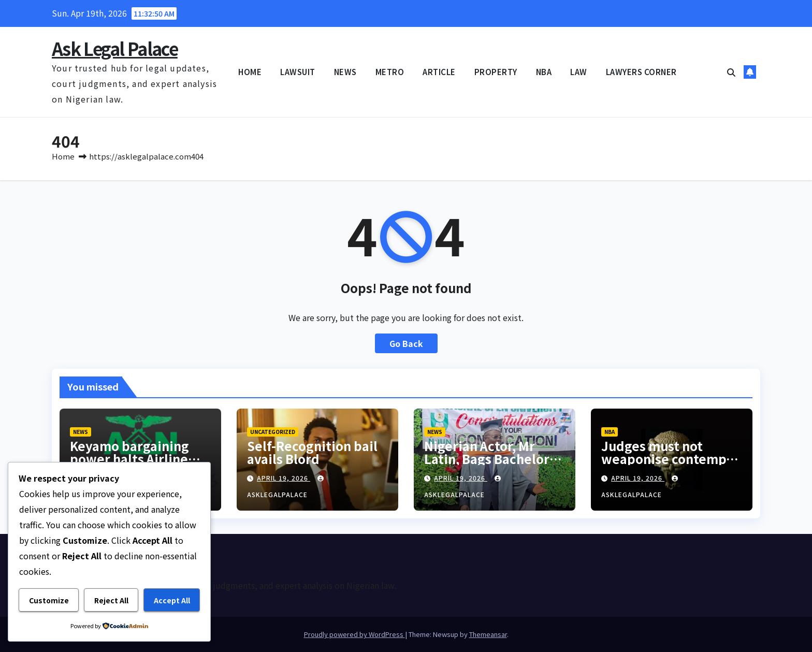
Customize (49, 600)
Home (63, 156)
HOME (250, 72)
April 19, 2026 (284, 478)
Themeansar (488, 634)
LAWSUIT (298, 72)
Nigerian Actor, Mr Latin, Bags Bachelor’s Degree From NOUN (492, 459)
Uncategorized (273, 432)
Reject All (111, 600)
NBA (544, 72)
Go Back (406, 343)
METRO (390, 72)
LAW (579, 72)
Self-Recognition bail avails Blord (312, 452)
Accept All (172, 600)
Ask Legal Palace (115, 48)
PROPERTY (496, 72)
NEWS (345, 72)
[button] (731, 72)
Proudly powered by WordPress (354, 634)
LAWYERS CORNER (641, 72)
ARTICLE (439, 72)
